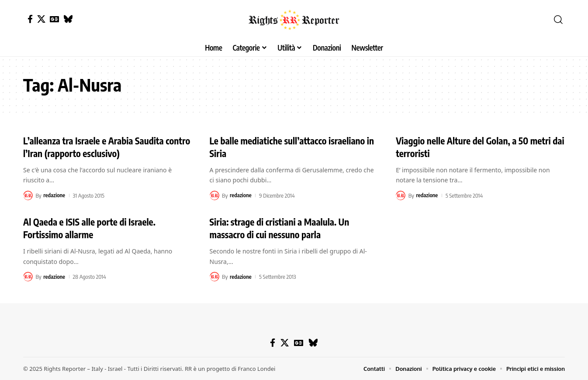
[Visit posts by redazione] (28, 195)
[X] (41, 19)
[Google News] (54, 19)
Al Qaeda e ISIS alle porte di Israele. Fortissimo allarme (92, 228)
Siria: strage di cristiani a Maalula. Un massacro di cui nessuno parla (283, 228)
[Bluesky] (68, 19)
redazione (54, 195)
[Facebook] (30, 19)
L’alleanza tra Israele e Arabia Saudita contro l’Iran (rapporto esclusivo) (97, 147)
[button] (558, 20)
